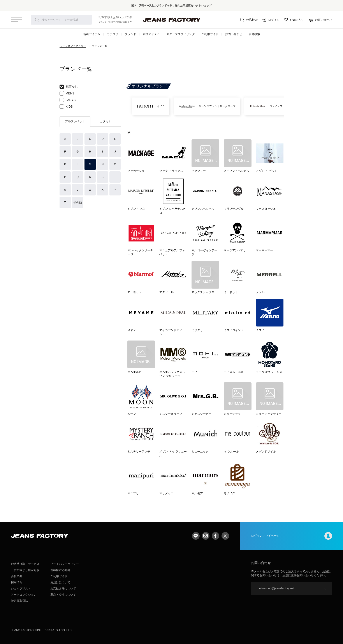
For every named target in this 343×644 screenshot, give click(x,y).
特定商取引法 (19, 601)
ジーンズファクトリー (73, 46)
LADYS (68, 100)
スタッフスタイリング (181, 34)
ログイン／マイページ (292, 536)
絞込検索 (249, 20)
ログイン (271, 20)
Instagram (206, 536)
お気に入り (294, 20)
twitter (225, 536)
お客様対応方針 (60, 570)
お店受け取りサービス (25, 564)
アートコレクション (24, 595)
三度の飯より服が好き (25, 570)
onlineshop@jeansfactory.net (276, 588)
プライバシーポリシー (65, 564)
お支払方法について (63, 588)
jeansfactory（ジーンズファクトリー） (172, 20)
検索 (37, 20)
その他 (78, 202)
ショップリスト (21, 588)
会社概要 (17, 576)
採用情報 (17, 582)
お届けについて (60, 582)
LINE (196, 536)
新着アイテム (92, 34)
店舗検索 (254, 34)
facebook (215, 536)
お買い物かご (320, 20)
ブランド (130, 34)
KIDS (66, 106)
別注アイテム (151, 34)
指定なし (69, 87)
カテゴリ (113, 34)
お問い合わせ (234, 34)
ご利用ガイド (210, 34)
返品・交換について (63, 595)
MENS (67, 93)
